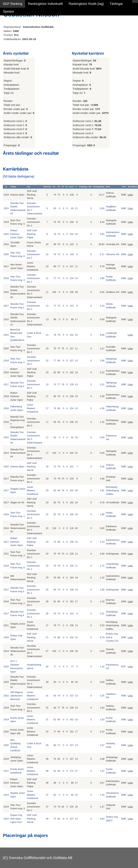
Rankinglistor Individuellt (45, 4)
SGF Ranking (13, 4)
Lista (130, 195)
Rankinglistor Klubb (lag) (86, 4)
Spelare (8, 11)
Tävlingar (116, 4)
